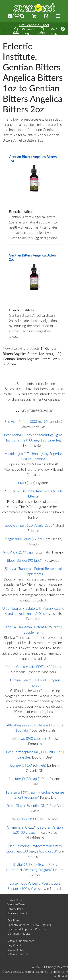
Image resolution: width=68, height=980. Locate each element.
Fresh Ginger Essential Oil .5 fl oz (31, 806)
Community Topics (19, 933)
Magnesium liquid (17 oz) (23, 539)
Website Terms (17, 904)
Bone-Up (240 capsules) (30, 738)
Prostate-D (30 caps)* (25, 779)
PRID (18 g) (27, 483)
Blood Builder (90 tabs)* (25, 560)
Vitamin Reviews (18, 954)
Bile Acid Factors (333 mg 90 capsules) (33, 421)
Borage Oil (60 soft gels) (28, 765)
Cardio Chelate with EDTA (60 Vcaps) (33, 667)
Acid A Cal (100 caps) (19, 552)
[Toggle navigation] (58, 16)
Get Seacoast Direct (34, 25)
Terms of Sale (16, 900)
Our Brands (15, 920)
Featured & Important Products (27, 929)
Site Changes (16, 949)
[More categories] (63, 29)
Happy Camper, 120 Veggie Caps (27, 525)
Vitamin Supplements (21, 941)
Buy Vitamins (16, 945)
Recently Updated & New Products (29, 925)
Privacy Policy (16, 909)
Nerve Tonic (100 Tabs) (28, 819)
